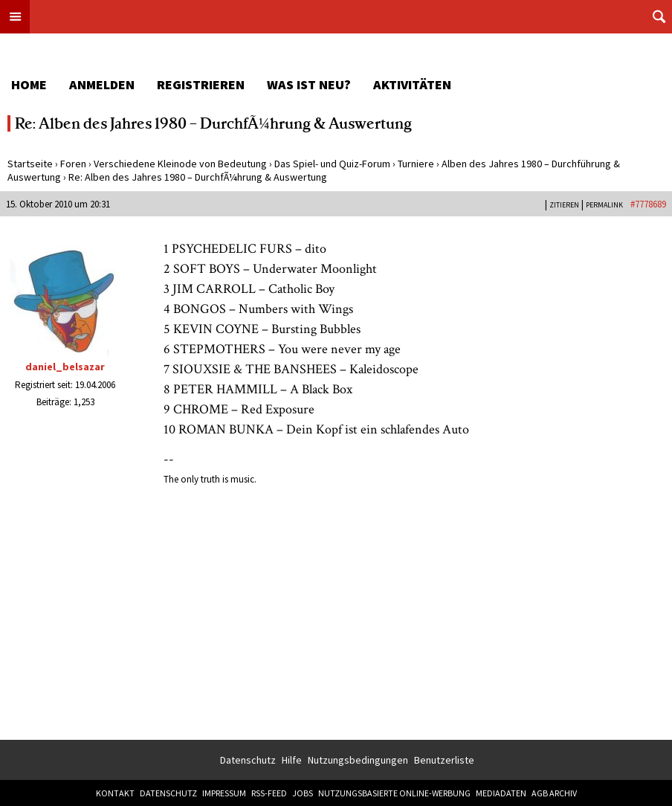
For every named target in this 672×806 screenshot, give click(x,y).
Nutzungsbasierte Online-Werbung (394, 793)
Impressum (224, 793)
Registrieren (201, 84)
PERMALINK (604, 205)
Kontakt (115, 793)
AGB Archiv (554, 793)
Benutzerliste (444, 760)
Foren (73, 164)
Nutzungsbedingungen (358, 760)
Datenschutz (248, 760)
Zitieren (564, 205)
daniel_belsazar (65, 367)
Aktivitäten (412, 84)
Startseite (30, 164)
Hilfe (292, 760)
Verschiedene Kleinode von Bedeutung (180, 164)
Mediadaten (501, 793)
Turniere (416, 164)
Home (29, 84)
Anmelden (102, 84)
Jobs (303, 793)
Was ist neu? (309, 84)
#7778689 (648, 204)
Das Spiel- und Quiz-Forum (332, 164)
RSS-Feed (269, 793)
